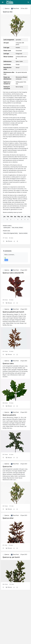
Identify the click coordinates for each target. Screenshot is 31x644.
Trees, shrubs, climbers (17, 228)
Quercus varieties (23, 233)
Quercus (6, 8)
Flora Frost (15, 8)
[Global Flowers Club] (10, 2)
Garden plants (7, 228)
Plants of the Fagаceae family (11, 233)
